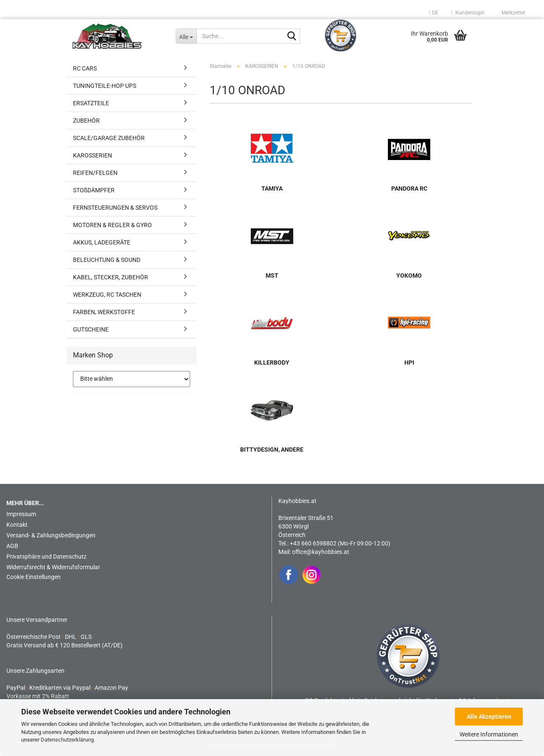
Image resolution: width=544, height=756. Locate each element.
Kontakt (17, 525)
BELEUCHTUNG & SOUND (107, 260)
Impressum (21, 514)
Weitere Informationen (489, 734)
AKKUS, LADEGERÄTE (102, 242)
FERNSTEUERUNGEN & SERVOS (115, 208)
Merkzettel (511, 13)
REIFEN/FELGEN (95, 173)
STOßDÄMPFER (94, 190)
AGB (12, 546)
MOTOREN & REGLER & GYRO (112, 225)
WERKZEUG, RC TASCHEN (107, 295)
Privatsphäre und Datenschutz (46, 556)
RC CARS (85, 68)
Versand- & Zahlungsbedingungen (51, 535)
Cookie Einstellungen (34, 577)
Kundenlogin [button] (468, 13)
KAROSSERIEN (93, 155)
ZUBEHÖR (86, 121)
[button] (433, 13)
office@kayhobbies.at (321, 552)
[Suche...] (186, 36)
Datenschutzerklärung (67, 740)
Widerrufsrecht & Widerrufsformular (53, 567)
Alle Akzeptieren (489, 717)
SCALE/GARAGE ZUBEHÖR (109, 138)
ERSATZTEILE (91, 103)
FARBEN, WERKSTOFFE (104, 312)
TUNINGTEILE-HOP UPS (105, 86)
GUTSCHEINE (91, 329)
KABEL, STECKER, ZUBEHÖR (111, 277)
